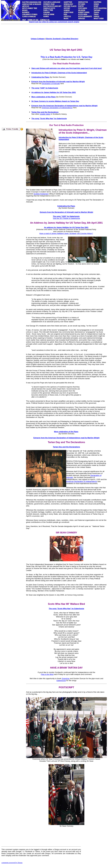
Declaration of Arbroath (51, 84)
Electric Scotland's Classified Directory (62, 39)
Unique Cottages (38, 39)
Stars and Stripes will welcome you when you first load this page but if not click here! (67, 68)
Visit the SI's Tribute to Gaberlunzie (66, 218)
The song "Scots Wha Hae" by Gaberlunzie (49, 118)
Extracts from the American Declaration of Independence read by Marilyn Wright (64, 106)
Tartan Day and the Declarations (45, 112)
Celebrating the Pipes (40, 77)
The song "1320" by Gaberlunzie (45, 88)
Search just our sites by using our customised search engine (54, 22)
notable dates (45, 114)
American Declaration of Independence (57, 108)
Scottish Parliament (41, 194)
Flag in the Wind (47, 674)
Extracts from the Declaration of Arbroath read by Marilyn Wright (58, 82)
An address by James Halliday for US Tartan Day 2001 (54, 92)
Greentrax (66, 678)
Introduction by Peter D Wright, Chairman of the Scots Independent (59, 73)
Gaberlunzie (61, 681)
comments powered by (12, 863)
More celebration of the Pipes (44, 97)
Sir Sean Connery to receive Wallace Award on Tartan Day (55, 101)
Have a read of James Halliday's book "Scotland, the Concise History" (66, 233)
